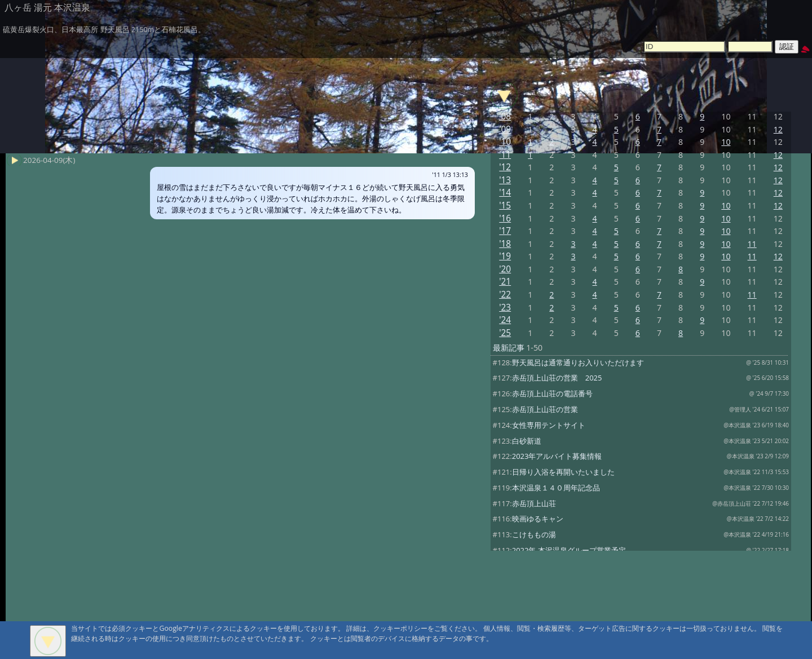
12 (778, 129)
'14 (505, 193)
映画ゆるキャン (538, 519)
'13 (505, 180)
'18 (505, 244)
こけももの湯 (534, 534)
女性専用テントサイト (549, 425)
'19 (505, 256)
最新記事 (509, 348)
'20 (505, 269)
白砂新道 (527, 441)
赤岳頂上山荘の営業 (545, 409)
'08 (505, 116)
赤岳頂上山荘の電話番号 (552, 393)
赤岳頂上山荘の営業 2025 (557, 378)
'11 (505, 155)
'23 (505, 308)
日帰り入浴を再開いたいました (563, 472)
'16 (505, 218)
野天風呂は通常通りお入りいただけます (578, 362)
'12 (505, 167)
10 (726, 142)
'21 (505, 282)
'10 (505, 142)
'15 (505, 205)
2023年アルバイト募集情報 (557, 456)
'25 (505, 333)
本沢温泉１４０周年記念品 (556, 488)
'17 (505, 231)
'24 (505, 320)
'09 (505, 129)
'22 (505, 295)
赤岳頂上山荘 (534, 503)
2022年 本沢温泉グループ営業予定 (569, 550)
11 (752, 244)
